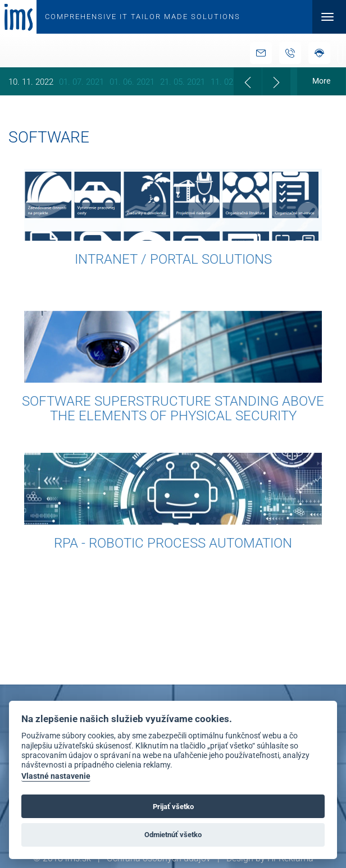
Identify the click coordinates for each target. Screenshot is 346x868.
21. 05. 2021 (183, 82)
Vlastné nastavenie (56, 776)
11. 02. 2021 (233, 82)
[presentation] (248, 81)
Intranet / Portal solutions (173, 259)
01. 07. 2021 (81, 82)
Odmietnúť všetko (173, 835)
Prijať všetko (173, 807)
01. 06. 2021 (132, 82)
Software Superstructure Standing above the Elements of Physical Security (173, 408)
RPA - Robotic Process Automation (173, 543)
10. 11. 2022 (31, 82)
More (321, 81)
